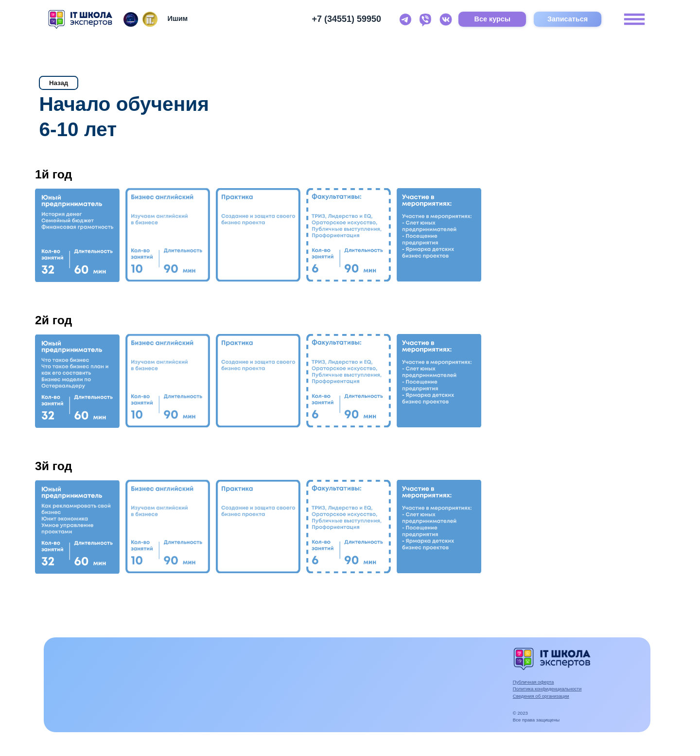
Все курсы (493, 19)
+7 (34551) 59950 (346, 19)
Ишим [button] (177, 18)
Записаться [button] (568, 19)
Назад (59, 83)
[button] (77, 235)
